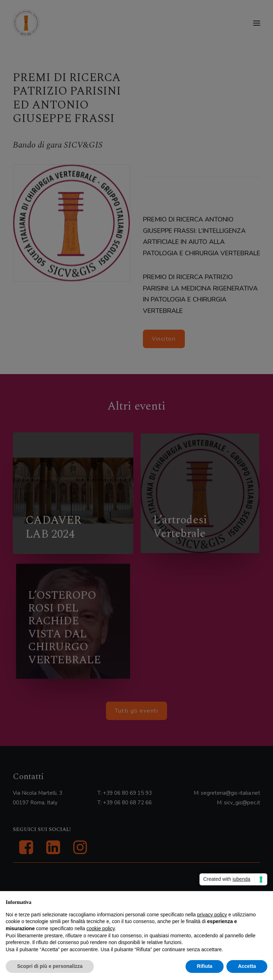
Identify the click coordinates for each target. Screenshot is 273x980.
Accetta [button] (247, 966)
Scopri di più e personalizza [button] (50, 966)
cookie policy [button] (100, 928)
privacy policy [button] (212, 915)
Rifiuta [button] (205, 966)
